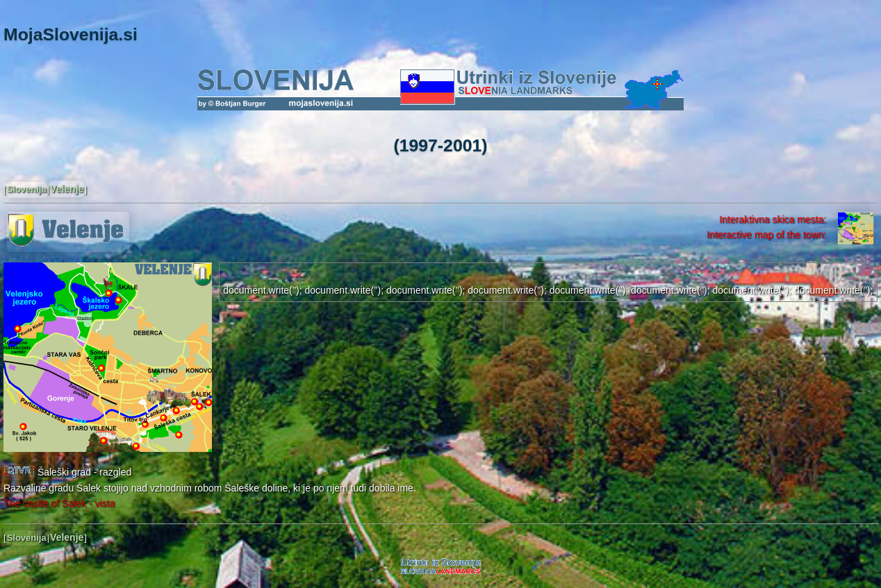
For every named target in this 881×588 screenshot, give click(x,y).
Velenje (67, 189)
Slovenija (27, 189)
